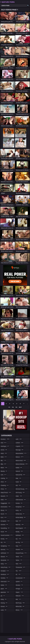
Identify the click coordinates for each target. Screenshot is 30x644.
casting (4, 478)
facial (4, 532)
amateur (5, 439)
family (4, 539)
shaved (20, 549)
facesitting (5, 528)
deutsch (5, 496)
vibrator (19, 585)
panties (19, 503)
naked (19, 468)
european (5, 521)
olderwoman (21, 500)
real (19, 521)
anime (4, 450)
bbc (4, 460)
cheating (5, 485)
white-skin (20, 606)
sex (19, 539)
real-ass (20, 525)
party (19, 510)
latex (4, 610)
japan (4, 589)
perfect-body (21, 517)
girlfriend (5, 553)
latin (19, 439)
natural (20, 471)
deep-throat (6, 492)
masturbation (21, 453)
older (19, 496)
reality (19, 532)
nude (19, 482)
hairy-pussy (6, 567)
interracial (5, 581)
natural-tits (21, 475)
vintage (19, 589)
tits (19, 571)
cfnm (4, 482)
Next (20, 407)
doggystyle (6, 503)
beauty (4, 471)
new (19, 478)
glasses (4, 557)
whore (19, 610)
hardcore (5, 574)
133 (16, 407)
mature (20, 457)
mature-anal (21, 460)
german (5, 549)
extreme (5, 525)
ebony (4, 510)
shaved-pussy (21, 553)
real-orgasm (21, 528)
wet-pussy (20, 603)
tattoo (19, 560)
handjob (5, 571)
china (4, 489)
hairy (4, 564)
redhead (20, 535)
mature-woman (22, 464)
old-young (20, 492)
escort (4, 514)
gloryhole (5, 560)
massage (20, 450)
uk (18, 574)
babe (4, 457)
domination (6, 507)
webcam (20, 596)
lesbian (20, 443)
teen (19, 564)
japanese (5, 592)
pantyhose (20, 507)
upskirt (19, 581)
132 (13, 407)
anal (4, 443)
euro (4, 517)
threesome (21, 567)
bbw (4, 464)
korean (4, 606)
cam (4, 475)
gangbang (5, 546)
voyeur (19, 592)
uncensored (21, 578)
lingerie (20, 446)
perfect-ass (20, 514)
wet (19, 599)
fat (3, 542)
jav (3, 596)
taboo (19, 557)
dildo (4, 500)
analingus (5, 446)
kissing (4, 603)
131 (9, 407)
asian (4, 453)
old (18, 485)
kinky (4, 599)
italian (4, 585)
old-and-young (22, 489)
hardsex (5, 578)
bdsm (4, 468)
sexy (19, 546)
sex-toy (20, 542)
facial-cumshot (7, 535)
